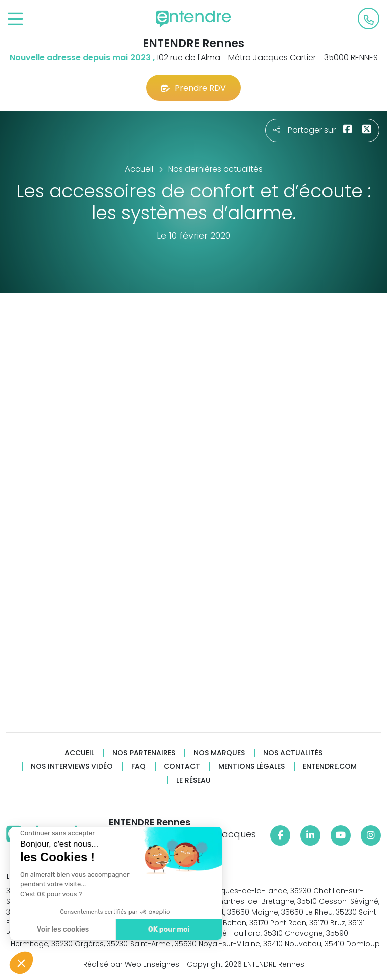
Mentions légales (251, 767)
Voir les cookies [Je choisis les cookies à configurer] (62, 929)
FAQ (138, 767)
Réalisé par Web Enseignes (131, 964)
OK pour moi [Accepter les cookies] (168, 929)
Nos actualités (293, 753)
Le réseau (193, 780)
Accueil (79, 753)
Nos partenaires (144, 753)
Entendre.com (330, 767)
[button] (21, 963)
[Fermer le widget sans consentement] (56, 833)
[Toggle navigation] (15, 19)
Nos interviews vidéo (72, 767)
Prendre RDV (193, 88)
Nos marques (219, 753)
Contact (182, 767)
